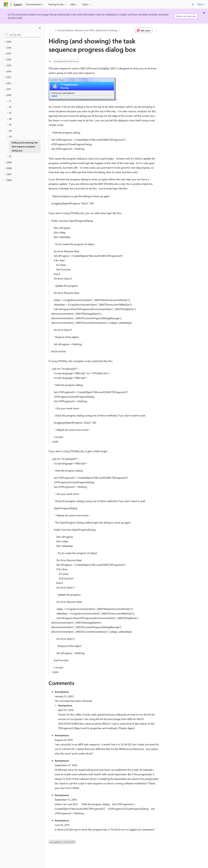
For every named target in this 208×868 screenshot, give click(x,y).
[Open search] (193, 4)
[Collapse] (40, 28)
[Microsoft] (6, 4)
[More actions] (157, 30)
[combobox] (22, 35)
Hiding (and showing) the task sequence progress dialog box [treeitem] (25, 147)
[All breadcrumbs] (51, 30)
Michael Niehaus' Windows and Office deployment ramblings (88, 30)
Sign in (201, 4)
